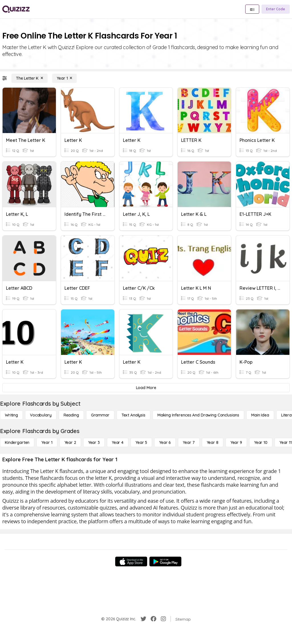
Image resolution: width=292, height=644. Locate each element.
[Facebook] (153, 619)
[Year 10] (261, 442)
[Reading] (71, 415)
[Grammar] (100, 415)
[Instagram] (163, 619)
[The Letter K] (30, 78)
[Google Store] (165, 562)
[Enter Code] (276, 9)
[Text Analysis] (133, 415)
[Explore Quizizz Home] (16, 9)
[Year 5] (141, 442)
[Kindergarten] (17, 442)
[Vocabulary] (41, 415)
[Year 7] (189, 442)
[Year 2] (70, 442)
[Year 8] (213, 442)
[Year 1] (64, 78)
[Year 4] (118, 442)
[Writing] (11, 415)
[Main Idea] (260, 415)
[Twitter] (143, 619)
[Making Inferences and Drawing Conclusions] (198, 415)
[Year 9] (236, 442)
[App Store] (131, 562)
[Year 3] (94, 442)
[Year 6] (165, 442)
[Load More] (146, 388)
